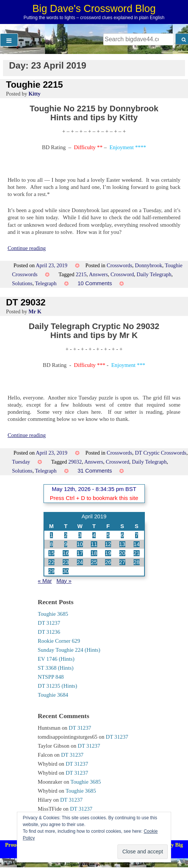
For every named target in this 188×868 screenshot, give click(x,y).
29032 (75, 462)
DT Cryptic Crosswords (160, 453)
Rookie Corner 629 (59, 641)
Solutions (22, 283)
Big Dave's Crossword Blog (94, 8)
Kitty (35, 94)
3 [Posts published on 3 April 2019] (80, 535)
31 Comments (95, 471)
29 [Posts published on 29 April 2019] (51, 571)
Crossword (122, 274)
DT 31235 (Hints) (58, 686)
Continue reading (27, 248)
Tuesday (21, 462)
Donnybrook (148, 265)
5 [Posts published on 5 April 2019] (108, 535)
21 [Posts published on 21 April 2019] (137, 553)
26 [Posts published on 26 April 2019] (108, 562)
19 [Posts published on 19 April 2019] (108, 553)
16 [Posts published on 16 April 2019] (66, 553)
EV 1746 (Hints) (56, 659)
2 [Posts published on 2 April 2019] (66, 535)
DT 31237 (49, 623)
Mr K (35, 311)
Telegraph (46, 283)
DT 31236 (49, 632)
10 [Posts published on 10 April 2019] (80, 544)
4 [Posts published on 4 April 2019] (94, 535)
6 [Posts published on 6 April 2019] (122, 535)
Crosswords (119, 265)
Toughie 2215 (35, 85)
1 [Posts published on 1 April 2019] (51, 535)
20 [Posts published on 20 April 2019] (122, 553)
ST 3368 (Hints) (56, 668)
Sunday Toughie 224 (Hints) (69, 650)
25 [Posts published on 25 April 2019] (94, 562)
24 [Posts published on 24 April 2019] (80, 562)
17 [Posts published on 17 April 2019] (80, 553)
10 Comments (95, 283)
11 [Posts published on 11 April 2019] (94, 544)
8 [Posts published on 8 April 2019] (51, 544)
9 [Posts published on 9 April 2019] (66, 544)
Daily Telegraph (154, 274)
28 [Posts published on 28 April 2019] (137, 562)
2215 (81, 274)
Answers (98, 274)
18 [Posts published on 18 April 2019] (94, 553)
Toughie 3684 (53, 695)
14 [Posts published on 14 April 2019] (137, 544)
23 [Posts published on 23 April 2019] (66, 562)
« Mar (45, 581)
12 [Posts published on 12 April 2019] (108, 544)
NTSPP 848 (51, 677)
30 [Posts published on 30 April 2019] (66, 571)
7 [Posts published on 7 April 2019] (137, 535)
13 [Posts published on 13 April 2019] (122, 544)
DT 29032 (26, 302)
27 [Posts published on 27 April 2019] (122, 562)
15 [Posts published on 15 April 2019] (51, 553)
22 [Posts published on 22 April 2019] (51, 562)
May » (64, 581)
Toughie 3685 (53, 614)
